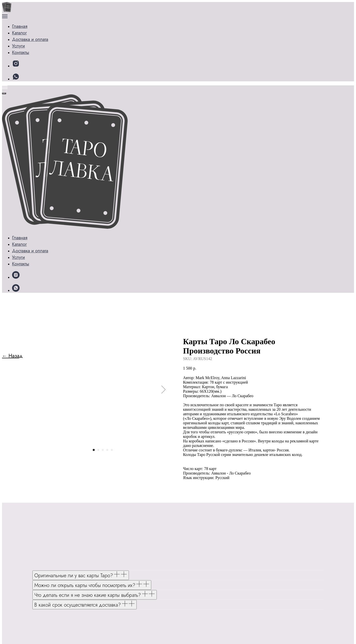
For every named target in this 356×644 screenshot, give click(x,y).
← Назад (12, 76)
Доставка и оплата (38, 44)
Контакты (28, 51)
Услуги (26, 36)
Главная (21, 22)
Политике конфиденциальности (99, 633)
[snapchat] (16, 65)
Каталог (27, 29)
